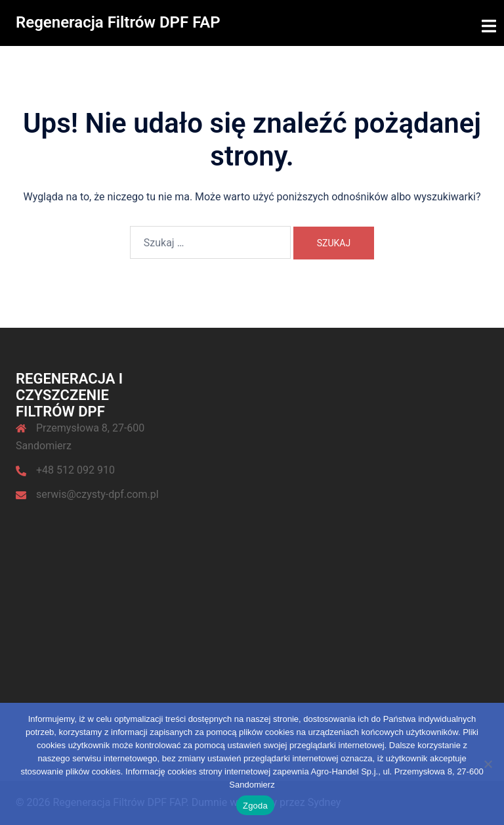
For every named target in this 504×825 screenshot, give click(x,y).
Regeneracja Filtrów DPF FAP (118, 22)
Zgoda (255, 806)
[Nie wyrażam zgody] (488, 764)
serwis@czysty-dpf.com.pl (97, 494)
